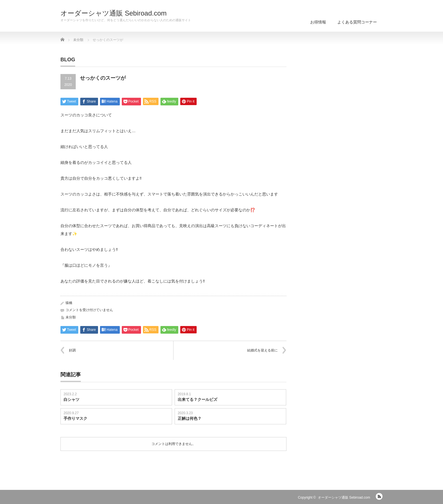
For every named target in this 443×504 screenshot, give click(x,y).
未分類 (71, 317)
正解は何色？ (190, 418)
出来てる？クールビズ (197, 399)
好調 (72, 350)
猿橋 (69, 303)
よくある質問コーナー (357, 22)
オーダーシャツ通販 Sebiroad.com (114, 13)
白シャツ (71, 399)
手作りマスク (75, 418)
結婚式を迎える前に (262, 350)
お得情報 (318, 22)
